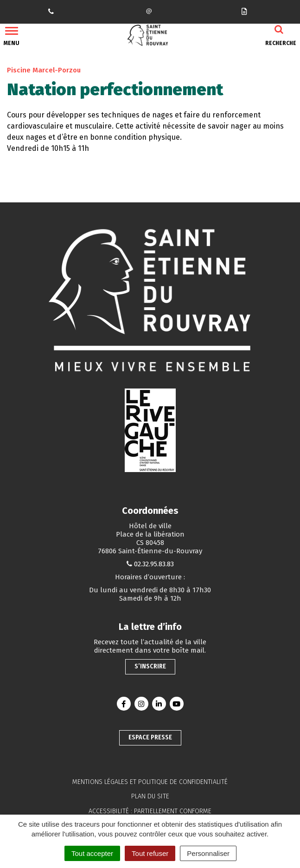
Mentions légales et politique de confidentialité (150, 782)
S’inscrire (150, 666)
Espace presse (150, 737)
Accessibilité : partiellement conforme (150, 811)
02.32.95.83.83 (154, 564)
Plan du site (150, 796)
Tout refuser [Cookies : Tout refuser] (150, 853)
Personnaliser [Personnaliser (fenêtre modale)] (208, 853)
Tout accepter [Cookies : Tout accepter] (92, 853)
